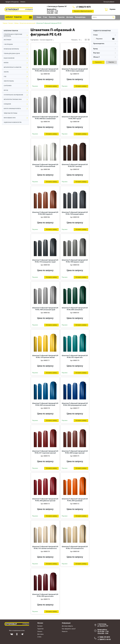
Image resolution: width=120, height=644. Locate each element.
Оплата (23, 2)
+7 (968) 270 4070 (104, 637)
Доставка (70, 17)
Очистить (111, 62)
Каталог (40, 626)
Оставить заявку (51, 86)
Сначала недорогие (41, 40)
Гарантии (61, 17)
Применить (98, 62)
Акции (39, 17)
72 (76, 40)
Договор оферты (67, 626)
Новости (65, 632)
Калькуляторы (80, 17)
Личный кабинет (109, 2)
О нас (45, 17)
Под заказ (105, 39)
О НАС (39, 637)
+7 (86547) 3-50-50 (104, 640)
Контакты (52, 17)
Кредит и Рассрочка (12, 2)
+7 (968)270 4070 (83, 7)
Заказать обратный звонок (83, 11)
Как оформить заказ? (69, 629)
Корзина (112, 9)
